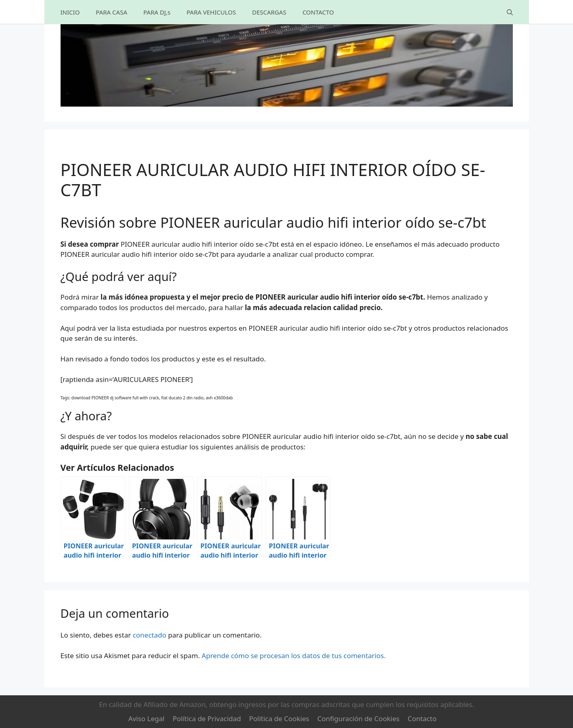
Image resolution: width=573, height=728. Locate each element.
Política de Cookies (279, 719)
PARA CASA (111, 12)
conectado (150, 635)
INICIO (70, 12)
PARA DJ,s (157, 12)
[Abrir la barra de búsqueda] (510, 12)
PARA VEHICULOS (211, 12)
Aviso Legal (147, 719)
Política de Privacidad (207, 719)
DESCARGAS (269, 12)
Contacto (422, 719)
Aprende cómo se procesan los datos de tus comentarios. (294, 656)
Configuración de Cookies (359, 719)
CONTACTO (318, 12)
